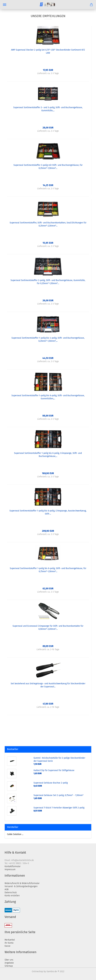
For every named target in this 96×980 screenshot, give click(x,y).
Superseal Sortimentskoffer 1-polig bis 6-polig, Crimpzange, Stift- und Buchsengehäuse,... (48, 455)
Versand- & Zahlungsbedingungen (21, 886)
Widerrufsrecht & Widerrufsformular (22, 883)
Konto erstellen (12, 896)
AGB (7, 889)
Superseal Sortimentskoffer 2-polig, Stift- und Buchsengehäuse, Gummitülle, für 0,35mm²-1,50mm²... (48, 282)
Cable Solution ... (15, 834)
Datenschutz (11, 893)
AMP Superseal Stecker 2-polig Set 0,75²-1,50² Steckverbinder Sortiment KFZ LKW (48, 51)
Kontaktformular (13, 866)
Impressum (10, 869)
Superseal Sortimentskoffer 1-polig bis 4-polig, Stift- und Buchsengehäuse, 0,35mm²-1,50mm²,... (48, 339)
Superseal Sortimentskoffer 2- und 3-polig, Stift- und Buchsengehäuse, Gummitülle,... (48, 109)
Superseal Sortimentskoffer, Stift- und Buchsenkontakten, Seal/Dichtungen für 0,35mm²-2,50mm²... (48, 224)
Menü (5, 5)
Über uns (9, 960)
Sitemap (9, 966)
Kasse (8, 946)
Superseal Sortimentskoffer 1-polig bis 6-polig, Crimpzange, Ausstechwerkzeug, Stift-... (48, 512)
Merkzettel (10, 940)
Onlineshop (37, 971)
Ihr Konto (9, 943)
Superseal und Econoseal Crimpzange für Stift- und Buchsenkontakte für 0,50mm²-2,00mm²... (48, 627)
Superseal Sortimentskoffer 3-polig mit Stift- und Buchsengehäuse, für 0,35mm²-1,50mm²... (48, 167)
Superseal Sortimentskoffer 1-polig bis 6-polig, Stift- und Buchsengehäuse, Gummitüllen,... (48, 397)
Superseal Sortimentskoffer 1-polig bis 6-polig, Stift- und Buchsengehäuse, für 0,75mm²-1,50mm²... (48, 570)
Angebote (9, 963)
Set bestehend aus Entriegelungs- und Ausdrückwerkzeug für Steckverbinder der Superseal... (48, 685)
